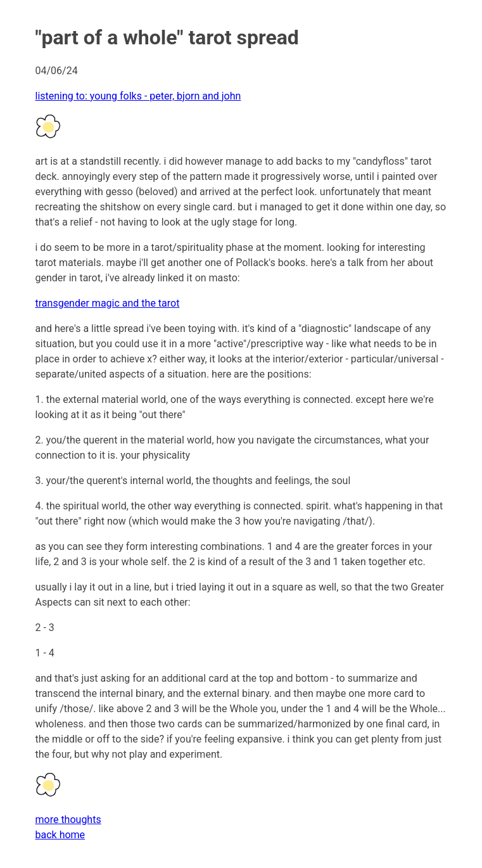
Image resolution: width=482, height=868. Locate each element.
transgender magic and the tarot (108, 303)
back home (60, 835)
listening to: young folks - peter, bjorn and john (138, 96)
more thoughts (68, 820)
